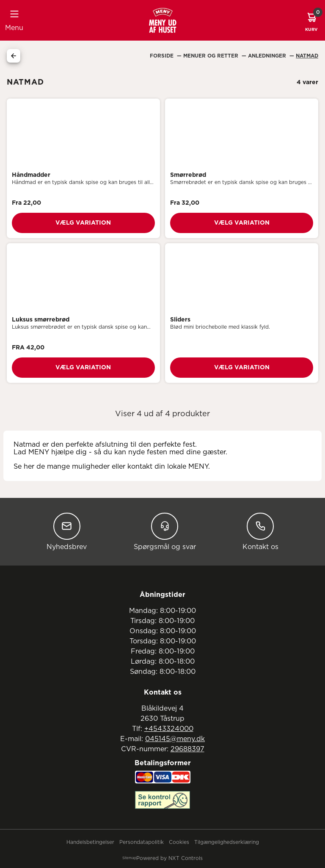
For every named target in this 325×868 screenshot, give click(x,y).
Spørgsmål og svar (165, 532)
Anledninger (268, 56)
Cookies (179, 842)
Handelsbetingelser (90, 842)
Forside (162, 56)
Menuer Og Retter (212, 56)
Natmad (307, 56)
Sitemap (129, 858)
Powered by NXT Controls (169, 858)
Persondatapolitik (142, 842)
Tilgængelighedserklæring (227, 842)
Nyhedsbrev (67, 532)
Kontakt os (260, 532)
